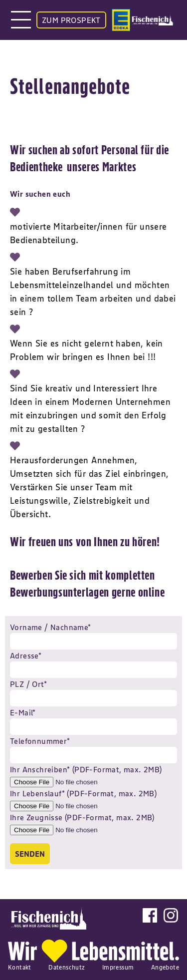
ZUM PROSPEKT (71, 20)
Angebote (165, 967)
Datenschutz (67, 967)
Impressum (118, 967)
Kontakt (20, 967)
